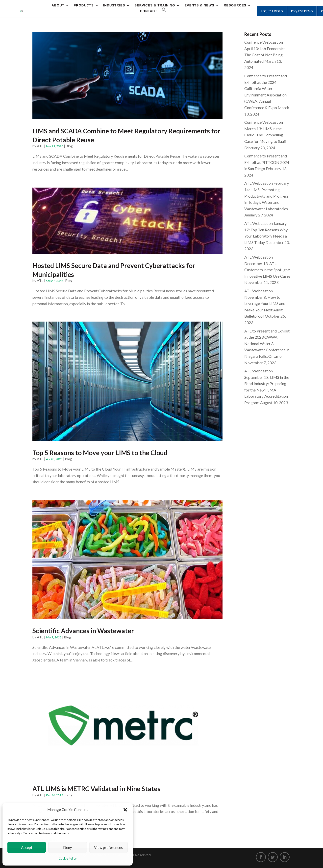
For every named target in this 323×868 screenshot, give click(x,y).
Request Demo (302, 11)
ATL (40, 146)
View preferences (108, 847)
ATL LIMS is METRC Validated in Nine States (96, 789)
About (58, 5)
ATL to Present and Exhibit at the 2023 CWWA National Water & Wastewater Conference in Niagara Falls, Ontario (267, 344)
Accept (27, 847)
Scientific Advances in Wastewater (83, 631)
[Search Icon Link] (164, 10)
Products (84, 5)
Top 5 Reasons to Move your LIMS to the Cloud (100, 453)
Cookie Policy (68, 858)
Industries (114, 5)
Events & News (199, 5)
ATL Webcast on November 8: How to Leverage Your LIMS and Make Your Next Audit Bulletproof (265, 303)
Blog (69, 146)
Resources (235, 5)
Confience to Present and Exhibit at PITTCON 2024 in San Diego (267, 162)
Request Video (272, 11)
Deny (68, 847)
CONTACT (149, 11)
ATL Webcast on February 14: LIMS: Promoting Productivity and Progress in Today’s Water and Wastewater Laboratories (267, 196)
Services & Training (155, 5)
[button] (125, 810)
